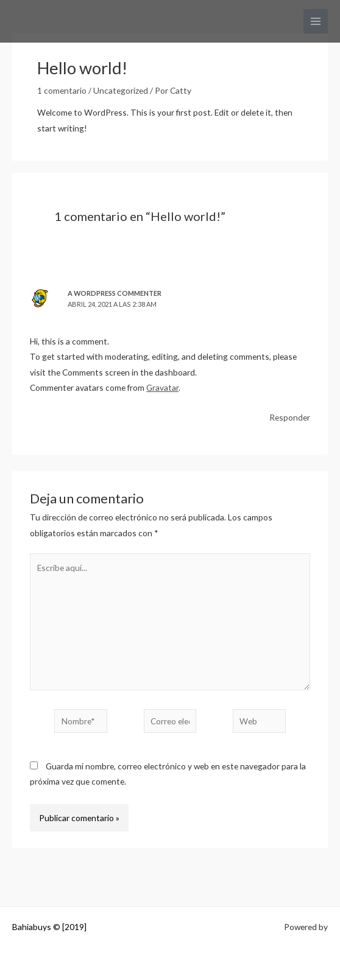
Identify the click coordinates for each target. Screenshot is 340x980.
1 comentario (62, 90)
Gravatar (162, 387)
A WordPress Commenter (115, 293)
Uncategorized (121, 90)
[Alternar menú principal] (316, 22)
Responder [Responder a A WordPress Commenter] (290, 417)
